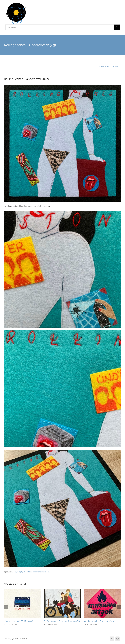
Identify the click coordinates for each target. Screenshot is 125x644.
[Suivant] (119, 607)
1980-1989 (19, 572)
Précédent (106, 66)
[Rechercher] (60, 27)
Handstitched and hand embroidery (37, 572)
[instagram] (117, 639)
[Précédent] (6, 607)
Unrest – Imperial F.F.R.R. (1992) (18, 621)
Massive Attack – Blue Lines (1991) (99, 621)
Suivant (116, 66)
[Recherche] (117, 27)
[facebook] (112, 639)
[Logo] (16, 3)
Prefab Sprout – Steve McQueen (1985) (62, 621)
